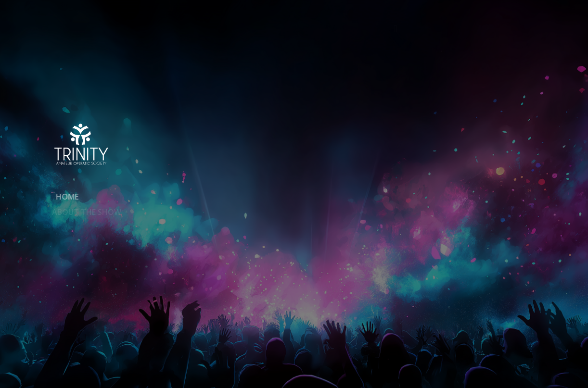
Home (63, 197)
